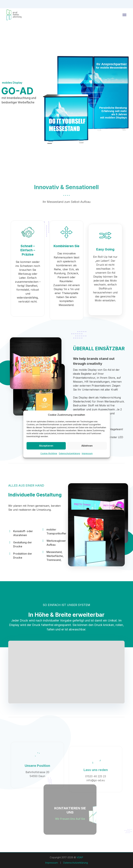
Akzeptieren (46, 446)
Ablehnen (87, 446)
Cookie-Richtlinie (49, 453)
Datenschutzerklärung (69, 453)
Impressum (87, 453)
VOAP (80, 857)
